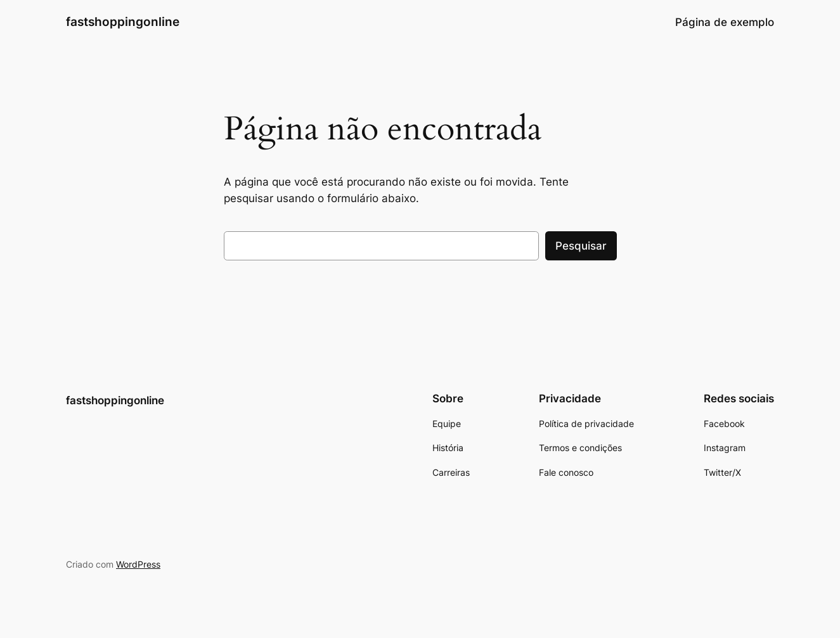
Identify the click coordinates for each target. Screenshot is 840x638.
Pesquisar (581, 246)
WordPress (138, 564)
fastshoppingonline (123, 22)
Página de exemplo (725, 22)
